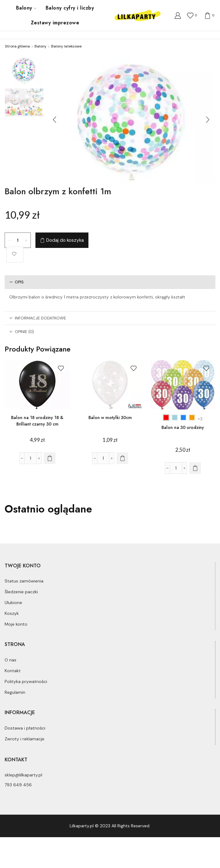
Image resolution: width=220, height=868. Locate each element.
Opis (16, 282)
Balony (26, 8)
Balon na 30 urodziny (183, 427)
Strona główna (17, 46)
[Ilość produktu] (18, 240)
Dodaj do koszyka (65, 240)
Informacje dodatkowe (38, 318)
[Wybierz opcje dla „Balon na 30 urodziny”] (195, 468)
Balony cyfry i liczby (70, 8)
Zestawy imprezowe (55, 23)
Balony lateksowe (66, 46)
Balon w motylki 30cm (110, 418)
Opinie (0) (22, 332)
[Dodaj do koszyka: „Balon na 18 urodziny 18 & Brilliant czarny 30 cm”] (50, 458)
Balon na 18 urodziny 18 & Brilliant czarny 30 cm (37, 421)
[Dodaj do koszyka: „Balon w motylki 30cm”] (122, 458)
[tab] (110, 282)
